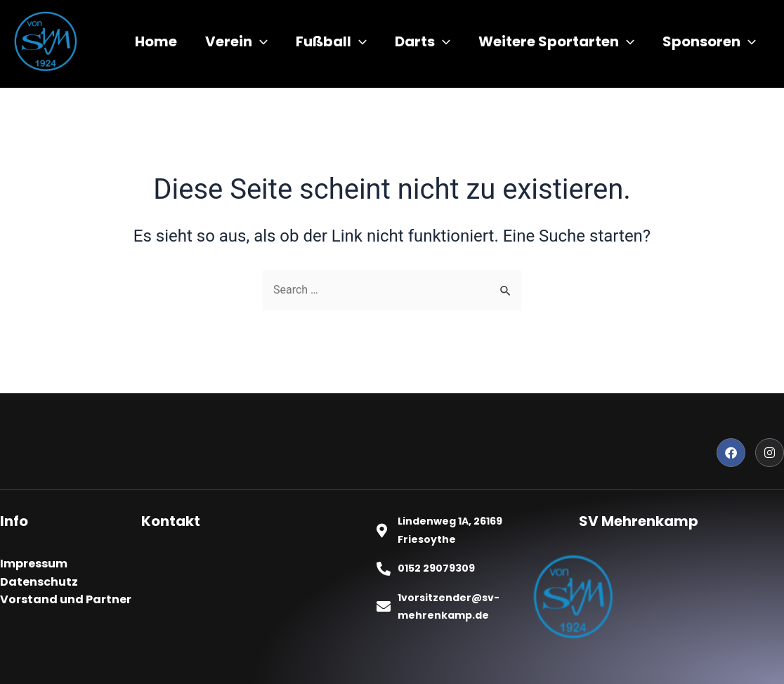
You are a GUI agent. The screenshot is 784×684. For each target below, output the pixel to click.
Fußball (331, 41)
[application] (260, 41)
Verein (236, 41)
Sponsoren (709, 41)
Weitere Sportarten (556, 41)
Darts (423, 41)
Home (156, 41)
